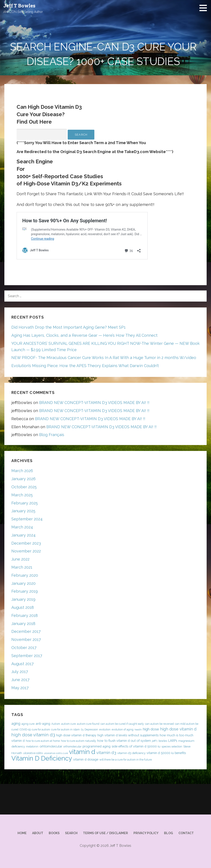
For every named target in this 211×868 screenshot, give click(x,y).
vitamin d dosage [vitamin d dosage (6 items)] (86, 759)
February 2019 (25, 591)
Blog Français (52, 435)
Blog (169, 833)
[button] (205, 8)
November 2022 (26, 551)
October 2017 (24, 648)
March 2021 (22, 567)
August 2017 (22, 664)
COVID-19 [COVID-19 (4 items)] (25, 729)
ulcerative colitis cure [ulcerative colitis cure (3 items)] (56, 753)
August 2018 (23, 607)
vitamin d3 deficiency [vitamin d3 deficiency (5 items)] (131, 753)
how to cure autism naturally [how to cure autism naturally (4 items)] (79, 741)
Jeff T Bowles (19, 6)
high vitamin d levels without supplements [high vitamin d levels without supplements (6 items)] (128, 735)
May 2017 (20, 688)
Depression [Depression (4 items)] (91, 729)
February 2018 (25, 615)
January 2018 (23, 624)
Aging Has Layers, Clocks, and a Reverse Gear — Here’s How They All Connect (84, 335)
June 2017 (20, 680)
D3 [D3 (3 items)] (82, 730)
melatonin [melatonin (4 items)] (32, 746)
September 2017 (27, 656)
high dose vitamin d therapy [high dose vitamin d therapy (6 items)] (76, 735)
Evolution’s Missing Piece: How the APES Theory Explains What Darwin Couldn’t (85, 366)
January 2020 (23, 583)
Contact (186, 833)
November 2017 (26, 639)
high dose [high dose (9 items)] (151, 729)
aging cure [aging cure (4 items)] (28, 724)
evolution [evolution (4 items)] (105, 729)
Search (71, 833)
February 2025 (25, 503)
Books (54, 833)
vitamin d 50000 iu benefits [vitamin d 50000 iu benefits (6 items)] (166, 753)
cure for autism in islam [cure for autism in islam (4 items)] (65, 729)
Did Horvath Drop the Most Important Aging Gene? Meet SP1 (68, 327)
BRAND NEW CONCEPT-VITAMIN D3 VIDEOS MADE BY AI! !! (94, 403)
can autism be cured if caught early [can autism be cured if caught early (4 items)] (122, 724)
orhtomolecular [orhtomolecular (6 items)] (51, 746)
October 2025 (24, 487)
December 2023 (26, 543)
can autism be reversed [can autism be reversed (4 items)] (159, 724)
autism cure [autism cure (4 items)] (68, 724)
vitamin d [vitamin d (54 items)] (82, 752)
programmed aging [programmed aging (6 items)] (97, 746)
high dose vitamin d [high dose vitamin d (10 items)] (178, 729)
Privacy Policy (146, 833)
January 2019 (23, 599)
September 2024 (27, 519)
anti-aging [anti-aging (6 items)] (43, 724)
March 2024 (22, 527)
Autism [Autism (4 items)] (56, 724)
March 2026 (22, 471)
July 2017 (20, 672)
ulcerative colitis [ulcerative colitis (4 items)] (33, 753)
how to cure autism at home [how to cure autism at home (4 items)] (43, 741)
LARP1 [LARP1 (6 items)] (173, 741)
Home (22, 833)
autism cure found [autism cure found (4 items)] (88, 724)
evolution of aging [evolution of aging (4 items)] (123, 729)
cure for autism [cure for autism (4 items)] (41, 729)
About (38, 833)
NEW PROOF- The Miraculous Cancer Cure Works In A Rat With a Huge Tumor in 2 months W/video (104, 358)
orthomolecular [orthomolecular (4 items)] (72, 746)
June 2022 (20, 559)
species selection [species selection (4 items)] (172, 746)
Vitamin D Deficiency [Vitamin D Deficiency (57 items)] (42, 758)
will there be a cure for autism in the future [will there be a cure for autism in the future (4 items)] (126, 760)
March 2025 (22, 495)
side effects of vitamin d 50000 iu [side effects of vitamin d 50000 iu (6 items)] (136, 746)
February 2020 (25, 575)
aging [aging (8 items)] (16, 724)
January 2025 (23, 511)
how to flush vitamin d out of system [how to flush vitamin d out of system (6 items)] (124, 741)
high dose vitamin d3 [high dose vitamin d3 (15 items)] (33, 735)
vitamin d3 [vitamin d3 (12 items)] (106, 752)
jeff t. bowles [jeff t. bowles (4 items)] (160, 741)
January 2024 (23, 535)
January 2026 (23, 479)
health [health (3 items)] (138, 730)
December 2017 (26, 631)
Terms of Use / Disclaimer (105, 833)
